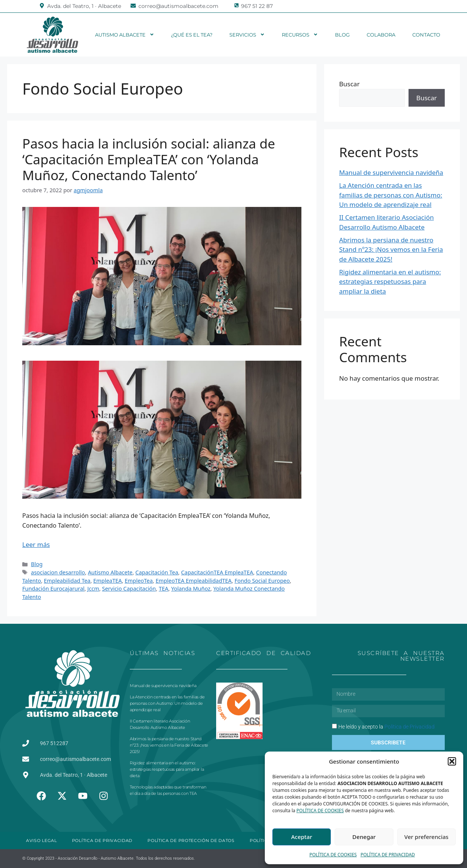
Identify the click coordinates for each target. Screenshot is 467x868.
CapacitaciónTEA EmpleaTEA (217, 572)
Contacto (426, 35)
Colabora (381, 35)
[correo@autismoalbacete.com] (133, 6)
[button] (452, 761)
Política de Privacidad (409, 727)
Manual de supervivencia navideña (391, 172)
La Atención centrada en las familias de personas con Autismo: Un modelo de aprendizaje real (391, 195)
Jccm (93, 589)
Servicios (247, 35)
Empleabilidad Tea (67, 581)
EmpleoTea (139, 581)
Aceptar (302, 837)
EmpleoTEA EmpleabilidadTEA (194, 581)
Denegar (364, 837)
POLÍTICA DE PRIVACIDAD (388, 855)
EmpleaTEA (108, 581)
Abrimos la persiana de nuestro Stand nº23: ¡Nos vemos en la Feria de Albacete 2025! (391, 250)
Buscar (349, 84)
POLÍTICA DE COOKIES (320, 811)
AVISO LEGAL (41, 840)
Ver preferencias (426, 837)
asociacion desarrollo (58, 572)
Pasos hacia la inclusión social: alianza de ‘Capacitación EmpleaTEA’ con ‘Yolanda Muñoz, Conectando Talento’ (149, 159)
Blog (342, 35)
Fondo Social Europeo (262, 581)
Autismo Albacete (125, 35)
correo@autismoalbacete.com (178, 6)
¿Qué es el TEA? (192, 35)
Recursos (300, 35)
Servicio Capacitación (129, 589)
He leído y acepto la (386, 727)
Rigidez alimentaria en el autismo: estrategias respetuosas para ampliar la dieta (390, 282)
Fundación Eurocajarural (53, 589)
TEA (164, 589)
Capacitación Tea (157, 572)
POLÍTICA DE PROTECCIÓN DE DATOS (191, 840)
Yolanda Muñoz (191, 589)
